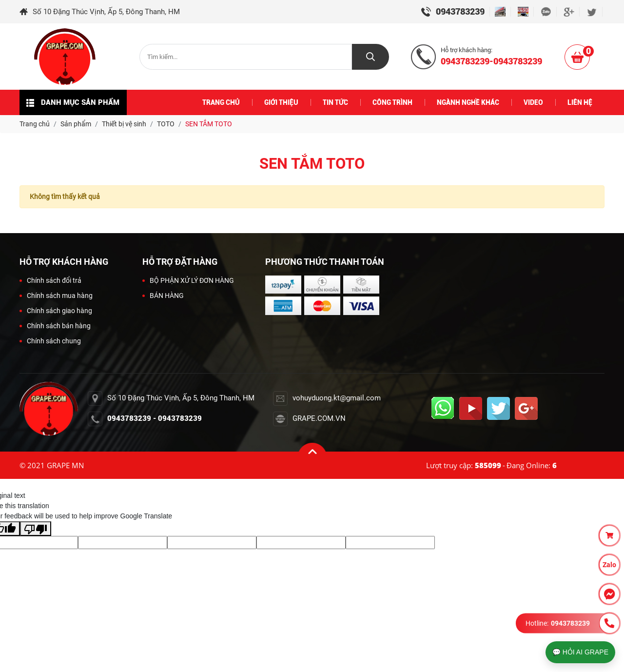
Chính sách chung (50, 341)
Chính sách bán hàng (55, 326)
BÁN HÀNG (163, 296)
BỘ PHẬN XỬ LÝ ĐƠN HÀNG (188, 280)
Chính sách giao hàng (56, 311)
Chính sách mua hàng (56, 296)
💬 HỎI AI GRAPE (580, 652)
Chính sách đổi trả (50, 280)
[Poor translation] (36, 529)
